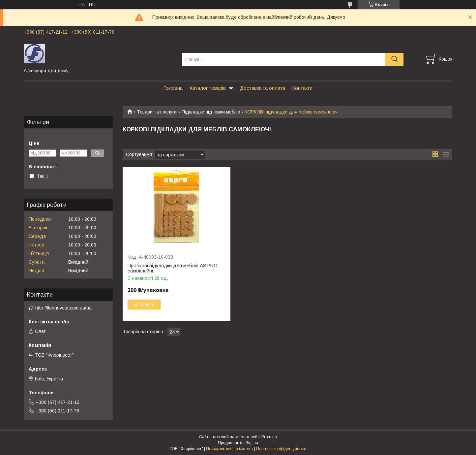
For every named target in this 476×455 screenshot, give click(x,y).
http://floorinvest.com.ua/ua (63, 308)
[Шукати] (394, 59)
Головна (173, 88)
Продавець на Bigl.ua (238, 443)
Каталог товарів (208, 88)
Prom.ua (269, 437)
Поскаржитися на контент (230, 449)
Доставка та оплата (263, 88)
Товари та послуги (157, 112)
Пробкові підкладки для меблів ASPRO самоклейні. (173, 268)
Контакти (302, 88)
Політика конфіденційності (281, 449)
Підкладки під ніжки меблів (211, 112)
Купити (147, 305)
